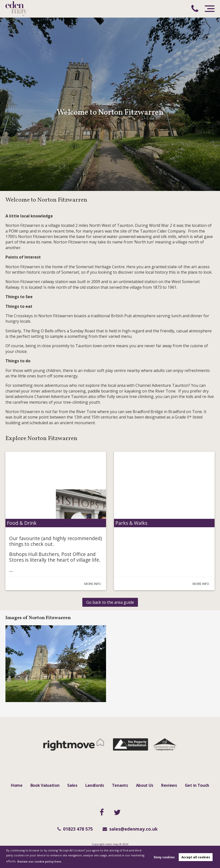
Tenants (120, 785)
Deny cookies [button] (164, 857)
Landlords (95, 785)
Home (17, 785)
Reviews (169, 785)
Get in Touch (197, 785)
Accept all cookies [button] (196, 857)
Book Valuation (45, 785)
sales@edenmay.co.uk (130, 829)
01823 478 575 (75, 829)
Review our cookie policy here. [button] (40, 861)
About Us (145, 785)
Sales (72, 785)
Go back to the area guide (110, 602)
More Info (90, 584)
